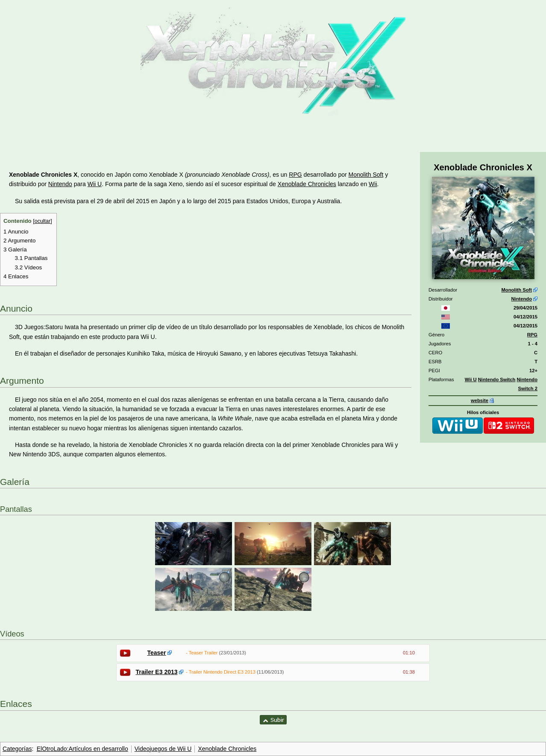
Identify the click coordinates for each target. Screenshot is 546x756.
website (480, 400)
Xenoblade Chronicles (307, 184)
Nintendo (522, 299)
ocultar (43, 221)
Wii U (471, 379)
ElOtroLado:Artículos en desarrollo (82, 749)
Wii (373, 184)
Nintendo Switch (497, 379)
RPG (532, 335)
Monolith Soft (517, 290)
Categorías (17, 749)
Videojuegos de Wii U (163, 749)
